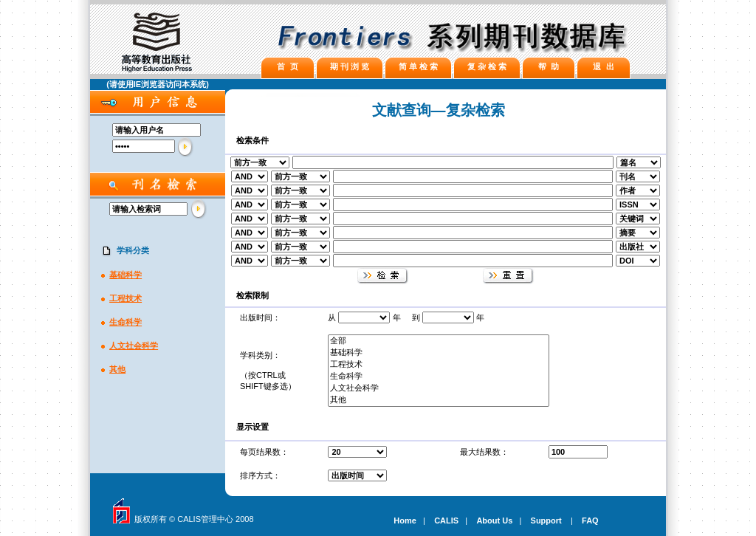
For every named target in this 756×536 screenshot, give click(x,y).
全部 (439, 341)
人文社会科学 (134, 346)
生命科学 (126, 322)
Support (546, 520)
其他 (117, 369)
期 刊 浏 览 (350, 66)
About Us (494, 520)
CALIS (446, 520)
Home (405, 520)
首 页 (287, 66)
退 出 (603, 66)
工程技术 (126, 298)
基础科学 (126, 275)
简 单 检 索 (418, 66)
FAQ (590, 520)
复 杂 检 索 (487, 66)
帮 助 (549, 66)
